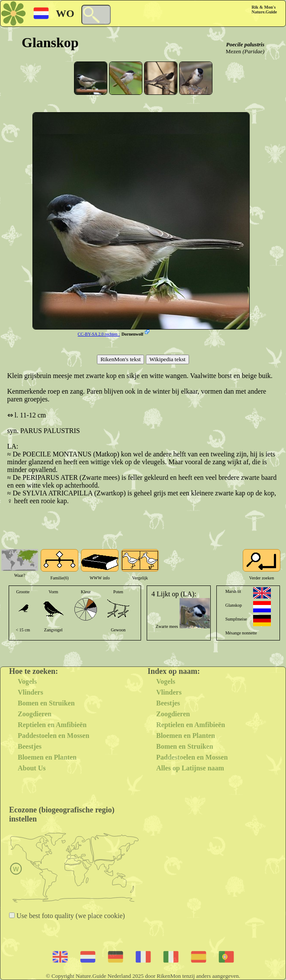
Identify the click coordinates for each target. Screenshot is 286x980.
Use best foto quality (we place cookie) (70, 916)
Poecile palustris (245, 44)
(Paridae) (253, 51)
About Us (32, 768)
